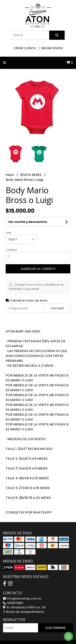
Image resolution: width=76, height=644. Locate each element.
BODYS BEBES (31, 175)
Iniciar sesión (52, 48)
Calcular (57, 308)
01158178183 (13, 603)
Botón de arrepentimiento (24, 612)
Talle (8, 233)
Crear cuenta (25, 48)
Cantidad (11, 250)
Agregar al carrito (38, 269)
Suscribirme (56, 628)
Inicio (10, 175)
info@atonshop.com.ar (22, 599)
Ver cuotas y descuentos (28, 222)
